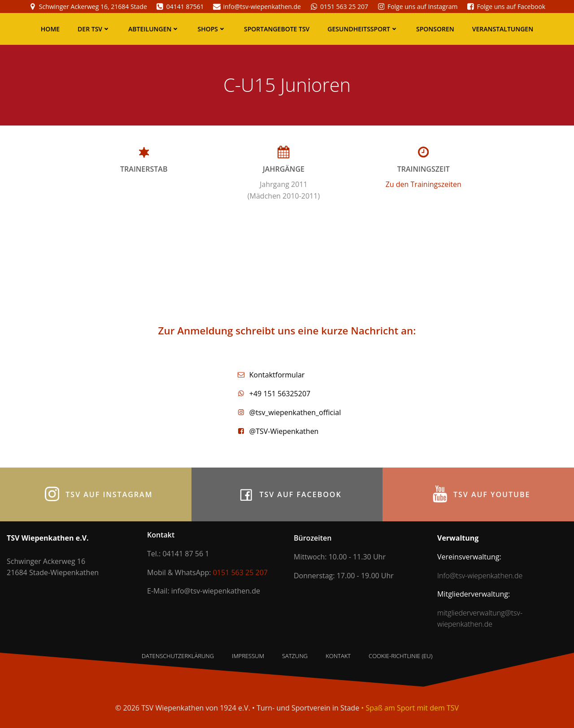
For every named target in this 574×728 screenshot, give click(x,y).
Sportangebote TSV (277, 29)
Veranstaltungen (503, 29)
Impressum (248, 656)
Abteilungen (154, 29)
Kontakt (338, 656)
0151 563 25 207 (240, 572)
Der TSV (94, 29)
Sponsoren (435, 29)
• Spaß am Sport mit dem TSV (410, 708)
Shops (212, 29)
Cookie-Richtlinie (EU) (400, 656)
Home (50, 29)
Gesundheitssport (363, 29)
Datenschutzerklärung (178, 656)
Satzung (295, 656)
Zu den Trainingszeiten (424, 184)
